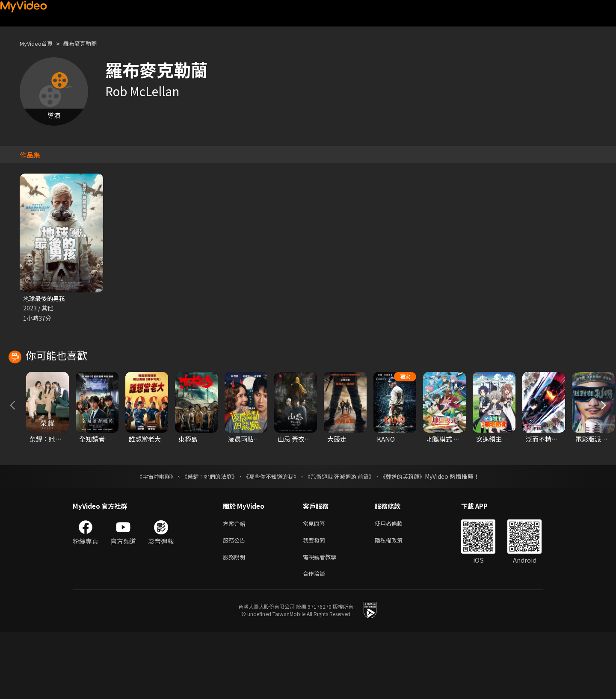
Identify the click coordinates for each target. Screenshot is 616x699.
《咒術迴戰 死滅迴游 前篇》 (344, 538)
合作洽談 (316, 640)
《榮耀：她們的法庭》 (204, 538)
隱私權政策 (396, 604)
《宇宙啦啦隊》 (148, 538)
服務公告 (236, 604)
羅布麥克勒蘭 (89, 43)
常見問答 (316, 586)
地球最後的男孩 (46, 299)
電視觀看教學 (322, 622)
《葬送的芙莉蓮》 (411, 538)
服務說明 (236, 622)
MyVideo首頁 (39, 43)
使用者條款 (396, 586)
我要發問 (316, 604)
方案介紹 (236, 586)
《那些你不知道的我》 (270, 538)
